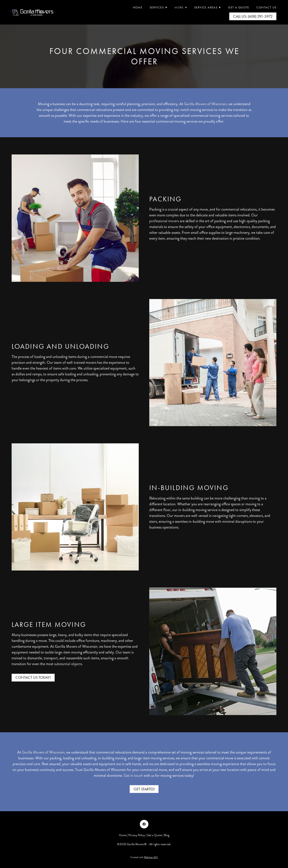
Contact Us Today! (33, 677)
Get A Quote (239, 7)
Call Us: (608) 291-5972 (253, 16)
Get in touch (133, 775)
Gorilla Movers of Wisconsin (205, 104)
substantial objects (68, 664)
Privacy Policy (137, 835)
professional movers (164, 221)
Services (159, 7)
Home (138, 7)
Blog (167, 835)
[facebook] (144, 824)
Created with (144, 857)
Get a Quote (154, 835)
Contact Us (266, 7)
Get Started (144, 789)
